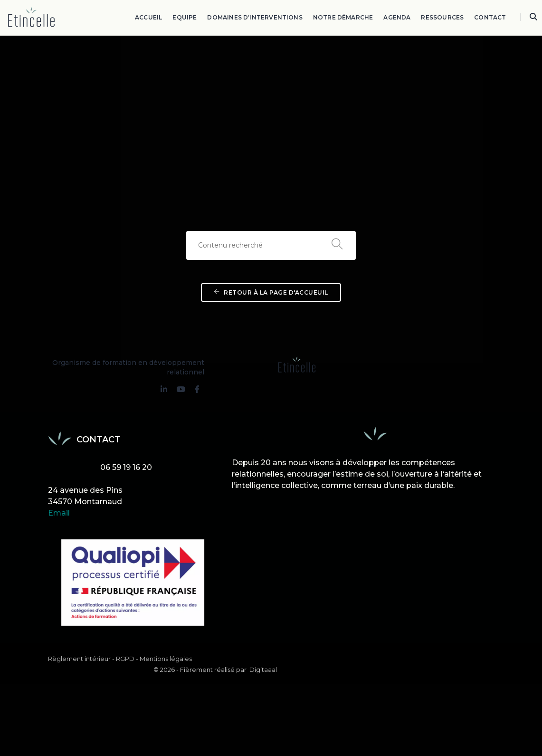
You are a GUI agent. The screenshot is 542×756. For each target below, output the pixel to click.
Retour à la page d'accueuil (271, 297)
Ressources (443, 17)
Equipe (185, 17)
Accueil (149, 17)
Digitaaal (481, 632)
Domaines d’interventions (255, 17)
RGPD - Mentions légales (154, 632)
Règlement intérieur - (81, 632)
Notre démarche (343, 17)
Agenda (397, 17)
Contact (490, 17)
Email (59, 488)
